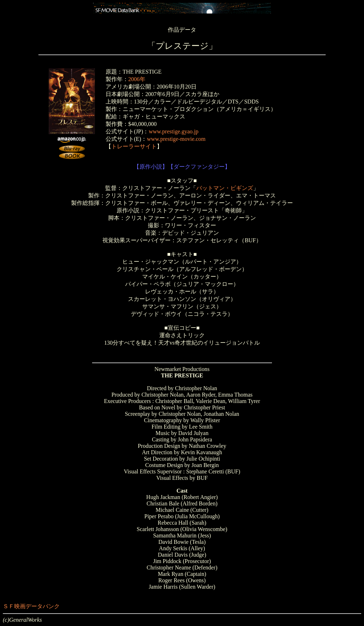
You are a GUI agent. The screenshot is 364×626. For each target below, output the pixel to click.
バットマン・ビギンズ (225, 188)
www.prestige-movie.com (176, 139)
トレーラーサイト (134, 146)
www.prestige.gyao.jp (173, 131)
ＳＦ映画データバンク (31, 606)
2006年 (137, 79)
